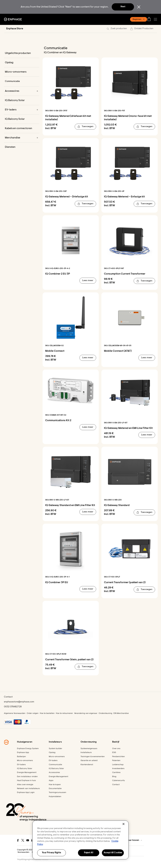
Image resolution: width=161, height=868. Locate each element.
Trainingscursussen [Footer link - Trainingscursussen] (57, 792)
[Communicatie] (22, 82)
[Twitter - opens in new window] (23, 840)
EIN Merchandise (121, 713)
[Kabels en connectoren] (22, 128)
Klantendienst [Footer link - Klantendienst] (87, 765)
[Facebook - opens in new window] (18, 840)
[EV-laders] (22, 110)
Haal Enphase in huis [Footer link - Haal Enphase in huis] (26, 781)
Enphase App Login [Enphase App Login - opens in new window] (26, 792)
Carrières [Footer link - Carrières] (116, 773)
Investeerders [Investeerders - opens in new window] (118, 769)
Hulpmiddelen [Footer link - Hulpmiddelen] (55, 797)
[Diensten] (22, 147)
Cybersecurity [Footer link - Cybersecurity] (118, 781)
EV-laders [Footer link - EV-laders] (21, 765)
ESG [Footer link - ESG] (114, 753)
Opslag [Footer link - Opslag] (52, 753)
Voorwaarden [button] (23, 852)
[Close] (123, 824)
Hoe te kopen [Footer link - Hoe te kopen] (55, 785)
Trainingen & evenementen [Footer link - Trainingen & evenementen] (93, 757)
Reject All (89, 853)
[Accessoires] (22, 91)
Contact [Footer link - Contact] (116, 785)
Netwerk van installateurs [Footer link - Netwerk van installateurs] (28, 789)
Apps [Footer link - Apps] (51, 781)
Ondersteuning (105, 713)
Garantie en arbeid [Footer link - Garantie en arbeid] (89, 761)
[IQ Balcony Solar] (22, 100)
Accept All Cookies (113, 853)
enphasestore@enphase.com (19, 702)
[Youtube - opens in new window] (28, 840)
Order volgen (33, 713)
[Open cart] (150, 19)
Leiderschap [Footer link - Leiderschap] (118, 765)
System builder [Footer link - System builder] (55, 749)
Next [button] (123, 7)
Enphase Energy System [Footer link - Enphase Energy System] (28, 749)
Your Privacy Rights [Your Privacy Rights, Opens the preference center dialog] (51, 853)
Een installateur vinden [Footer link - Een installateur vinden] (27, 777)
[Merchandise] (22, 138)
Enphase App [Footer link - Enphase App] (23, 753)
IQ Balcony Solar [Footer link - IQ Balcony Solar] (25, 769)
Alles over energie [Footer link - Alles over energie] (25, 785)
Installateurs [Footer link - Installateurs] (86, 753)
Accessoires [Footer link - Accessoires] (54, 773)
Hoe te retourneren (64, 713)
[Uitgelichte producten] (22, 53)
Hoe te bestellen (47, 713)
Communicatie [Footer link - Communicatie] (55, 765)
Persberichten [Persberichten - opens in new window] (118, 757)
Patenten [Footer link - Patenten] (116, 761)
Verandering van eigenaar (86, 713)
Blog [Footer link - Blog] (114, 777)
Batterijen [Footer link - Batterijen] (21, 757)
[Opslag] (22, 63)
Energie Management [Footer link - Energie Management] (27, 773)
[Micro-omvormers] (22, 72)
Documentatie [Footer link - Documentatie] (55, 789)
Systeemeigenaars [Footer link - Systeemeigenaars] (89, 749)
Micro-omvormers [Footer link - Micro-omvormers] (25, 761)
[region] (81, 840)
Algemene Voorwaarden (15, 713)
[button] (156, 19)
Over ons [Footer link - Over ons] (116, 749)
